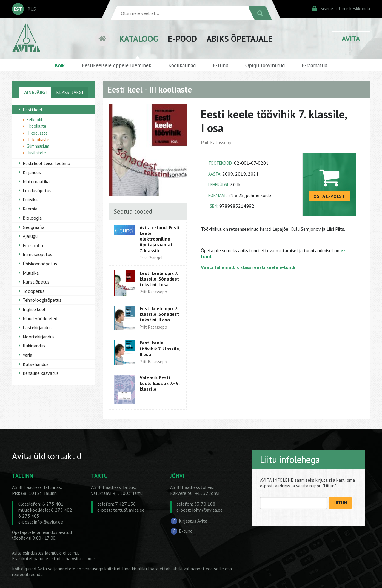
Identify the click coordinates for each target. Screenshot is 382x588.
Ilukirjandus (34, 346)
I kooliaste (36, 126)
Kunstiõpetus (36, 282)
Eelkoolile (36, 120)
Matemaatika (36, 181)
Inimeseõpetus (37, 254)
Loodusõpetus (37, 190)
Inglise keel (34, 309)
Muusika (31, 273)
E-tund (221, 65)
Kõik (60, 65)
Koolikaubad (182, 65)
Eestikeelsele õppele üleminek (117, 65)
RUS (32, 9)
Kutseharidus (36, 364)
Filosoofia (33, 245)
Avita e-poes (84, 559)
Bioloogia (32, 218)
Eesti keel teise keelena (46, 163)
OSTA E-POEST (329, 196)
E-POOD (182, 39)
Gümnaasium (38, 146)
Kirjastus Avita (193, 521)
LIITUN (340, 503)
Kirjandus (32, 172)
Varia (27, 355)
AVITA (351, 39)
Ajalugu (30, 236)
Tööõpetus (34, 291)
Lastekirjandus (37, 327)
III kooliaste (38, 140)
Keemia (30, 209)
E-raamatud (315, 65)
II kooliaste (37, 133)
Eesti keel (33, 110)
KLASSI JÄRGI (70, 92)
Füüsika (30, 200)
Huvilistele (36, 153)
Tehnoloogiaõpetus (42, 300)
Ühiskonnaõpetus (40, 264)
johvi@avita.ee (207, 510)
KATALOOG (139, 39)
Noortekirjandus (39, 337)
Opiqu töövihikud (265, 65)
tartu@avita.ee (129, 510)
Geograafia (34, 227)
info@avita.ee (48, 522)
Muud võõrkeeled (40, 318)
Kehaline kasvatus (41, 373)
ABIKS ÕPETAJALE (239, 39)
